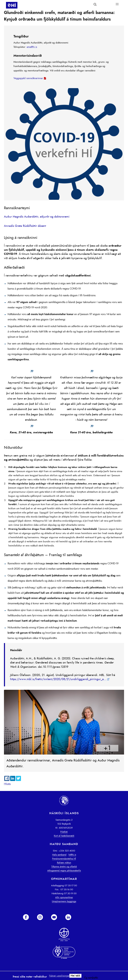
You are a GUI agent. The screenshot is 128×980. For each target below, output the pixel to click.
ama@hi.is (32, 47)
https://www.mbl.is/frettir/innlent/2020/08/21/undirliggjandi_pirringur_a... (58, 679)
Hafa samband (59, 855)
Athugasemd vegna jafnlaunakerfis (64, 871)
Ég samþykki (91, 978)
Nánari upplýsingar (59, 976)
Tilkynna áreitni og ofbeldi (64, 867)
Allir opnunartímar (64, 897)
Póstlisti (64, 832)
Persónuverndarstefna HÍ (64, 859)
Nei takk (75, 976)
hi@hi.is (72, 855)
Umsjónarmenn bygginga (64, 901)
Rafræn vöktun (64, 863)
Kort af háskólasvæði (64, 836)
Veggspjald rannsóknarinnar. (28, 78)
